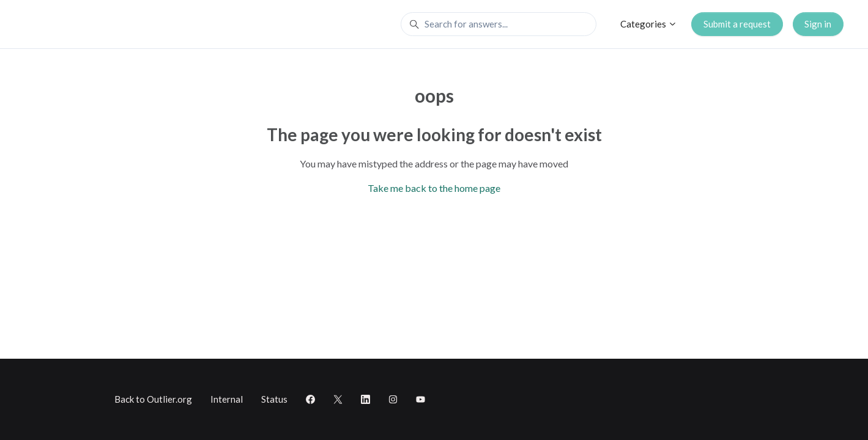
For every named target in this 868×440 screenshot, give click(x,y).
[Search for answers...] (499, 24)
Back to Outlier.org (153, 399)
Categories (649, 24)
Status (274, 399)
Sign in (818, 24)
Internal (227, 399)
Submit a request (737, 24)
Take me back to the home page (434, 188)
